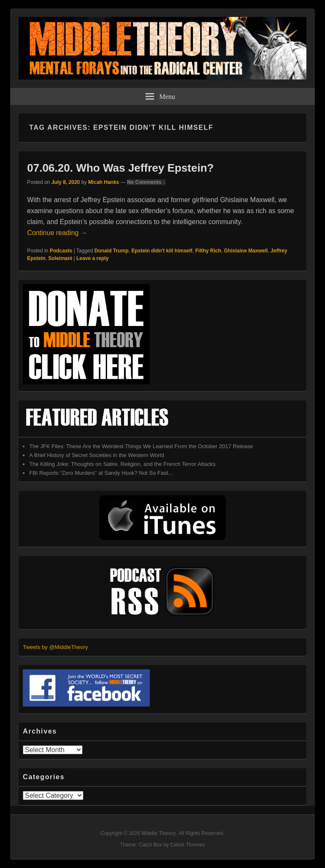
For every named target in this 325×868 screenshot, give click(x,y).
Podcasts (61, 251)
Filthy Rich (208, 251)
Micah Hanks (103, 182)
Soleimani (60, 258)
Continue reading (57, 233)
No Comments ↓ (146, 182)
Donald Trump (112, 251)
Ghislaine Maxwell (246, 251)
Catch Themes (187, 845)
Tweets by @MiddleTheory (55, 647)
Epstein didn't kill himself (162, 251)
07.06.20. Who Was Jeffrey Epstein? (120, 168)
